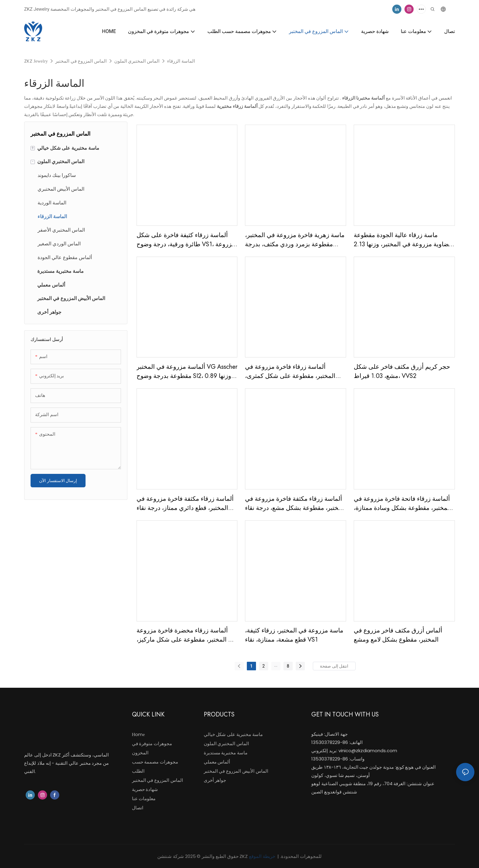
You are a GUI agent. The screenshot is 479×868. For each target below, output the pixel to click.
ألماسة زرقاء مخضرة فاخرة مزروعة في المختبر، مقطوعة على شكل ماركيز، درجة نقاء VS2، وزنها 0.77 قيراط (186, 635)
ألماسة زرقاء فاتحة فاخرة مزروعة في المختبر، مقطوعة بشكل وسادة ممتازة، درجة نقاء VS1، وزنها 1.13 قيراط (402, 504)
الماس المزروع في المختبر (81, 61)
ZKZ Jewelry (36, 61)
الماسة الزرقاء (181, 61)
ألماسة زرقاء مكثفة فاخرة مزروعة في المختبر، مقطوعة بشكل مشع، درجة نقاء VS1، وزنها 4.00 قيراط (295, 504)
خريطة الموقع (263, 856)
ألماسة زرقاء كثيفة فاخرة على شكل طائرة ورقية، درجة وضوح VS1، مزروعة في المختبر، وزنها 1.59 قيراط (186, 240)
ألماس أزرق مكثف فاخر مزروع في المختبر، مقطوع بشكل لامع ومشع (398, 635)
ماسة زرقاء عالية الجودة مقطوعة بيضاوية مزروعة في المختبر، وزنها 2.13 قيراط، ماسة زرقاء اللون (403, 240)
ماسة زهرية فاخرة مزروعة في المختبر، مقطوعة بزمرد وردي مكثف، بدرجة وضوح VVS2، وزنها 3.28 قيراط (295, 240)
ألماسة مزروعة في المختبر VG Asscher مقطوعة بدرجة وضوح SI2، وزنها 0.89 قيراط (187, 372)
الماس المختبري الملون (137, 61)
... (276, 665)
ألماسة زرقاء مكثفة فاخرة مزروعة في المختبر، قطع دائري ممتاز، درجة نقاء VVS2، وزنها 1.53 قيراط (185, 504)
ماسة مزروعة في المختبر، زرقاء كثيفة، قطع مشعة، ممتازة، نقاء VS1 (294, 635)
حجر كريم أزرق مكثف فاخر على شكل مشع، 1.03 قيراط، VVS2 (402, 371)
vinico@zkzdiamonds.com (368, 751)
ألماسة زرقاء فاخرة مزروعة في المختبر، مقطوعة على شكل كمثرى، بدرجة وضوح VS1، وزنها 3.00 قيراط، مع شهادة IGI (291, 372)
